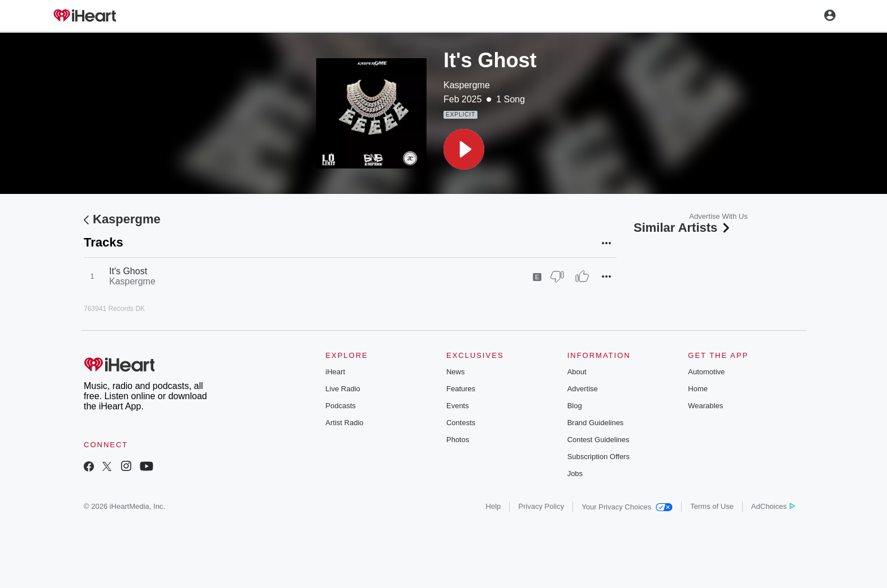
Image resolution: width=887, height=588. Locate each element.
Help (494, 506)
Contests (461, 423)
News (456, 372)
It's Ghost (128, 271)
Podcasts (340, 406)
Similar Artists (683, 228)
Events (458, 406)
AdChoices (773, 506)
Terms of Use (712, 506)
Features (461, 389)
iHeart (335, 372)
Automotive (706, 372)
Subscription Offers (598, 457)
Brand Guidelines (596, 423)
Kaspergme (467, 85)
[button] (464, 149)
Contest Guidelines (598, 440)
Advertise (583, 389)
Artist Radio (344, 423)
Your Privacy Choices (627, 507)
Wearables (705, 406)
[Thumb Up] (582, 276)
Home (698, 389)
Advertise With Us (718, 216)
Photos (458, 440)
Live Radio (343, 389)
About (577, 372)
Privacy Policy (541, 506)
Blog (575, 406)
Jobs (575, 474)
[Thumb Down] (557, 276)
